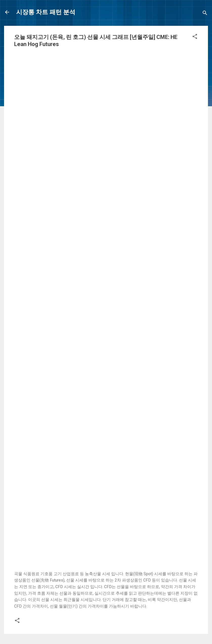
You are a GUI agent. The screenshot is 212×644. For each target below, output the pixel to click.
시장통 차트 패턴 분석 (46, 12)
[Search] (205, 14)
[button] (195, 37)
